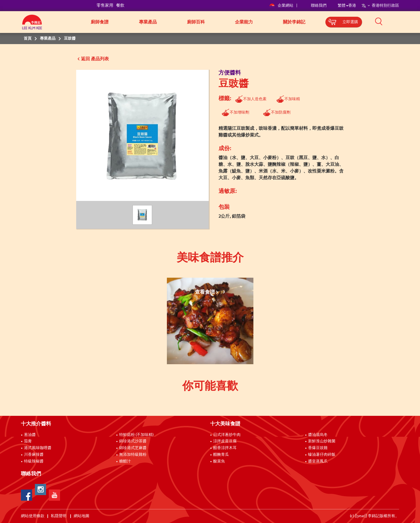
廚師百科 (196, 22)
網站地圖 (82, 516)
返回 (85, 59)
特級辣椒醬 (34, 461)
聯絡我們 (319, 6)
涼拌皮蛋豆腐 (225, 441)
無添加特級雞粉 (133, 455)
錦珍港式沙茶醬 (133, 441)
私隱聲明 (59, 516)
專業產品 (148, 22)
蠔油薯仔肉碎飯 (322, 455)
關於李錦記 (294, 22)
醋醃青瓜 (221, 455)
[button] (401, 21)
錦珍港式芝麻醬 (133, 448)
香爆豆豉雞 (318, 448)
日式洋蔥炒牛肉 (227, 435)
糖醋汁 (125, 461)
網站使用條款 (33, 516)
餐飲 (120, 5)
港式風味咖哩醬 (38, 448)
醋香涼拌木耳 (225, 448)
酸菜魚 (219, 461)
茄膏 (28, 441)
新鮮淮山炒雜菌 (322, 441)
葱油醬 (30, 435)
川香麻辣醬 (34, 455)
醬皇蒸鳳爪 (318, 461)
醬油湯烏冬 (318, 435)
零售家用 (105, 5)
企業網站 (282, 6)
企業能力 (244, 22)
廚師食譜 (100, 22)
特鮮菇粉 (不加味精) (136, 435)
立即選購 (350, 22)
